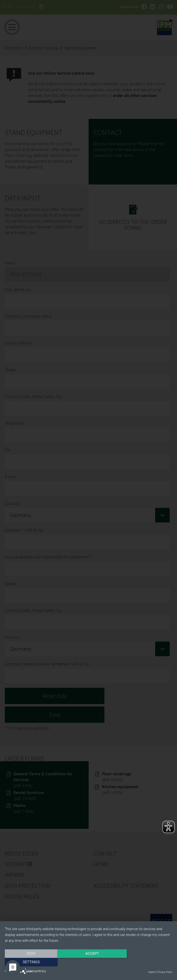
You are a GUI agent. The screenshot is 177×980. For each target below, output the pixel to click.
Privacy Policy (165, 972)
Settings (147, 962)
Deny (30, 962)
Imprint (152, 972)
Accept (88, 962)
